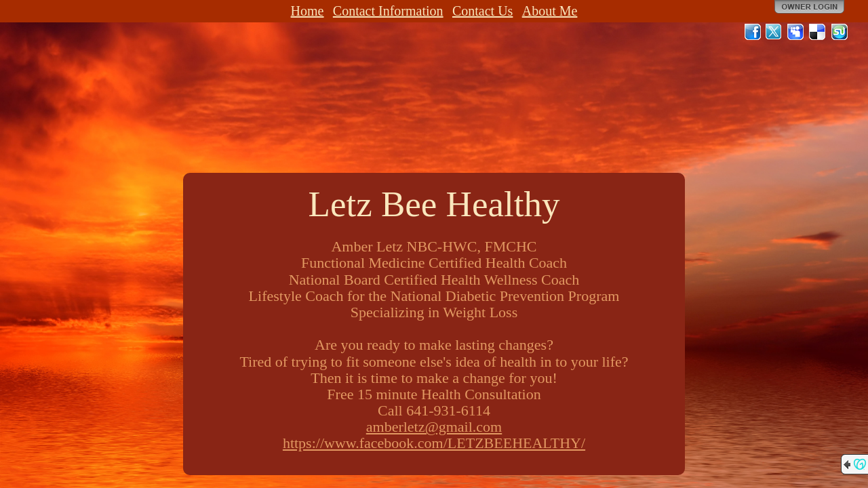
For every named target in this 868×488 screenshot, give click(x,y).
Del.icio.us (818, 32)
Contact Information (388, 11)
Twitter (774, 32)
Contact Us (482, 11)
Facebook (753, 32)
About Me (550, 11)
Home (308, 11)
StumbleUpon (840, 32)
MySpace (796, 32)
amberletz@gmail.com (434, 427)
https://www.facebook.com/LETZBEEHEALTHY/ (434, 443)
